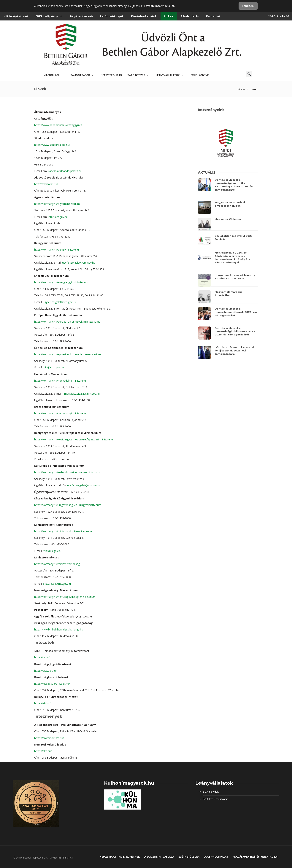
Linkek (169, 16)
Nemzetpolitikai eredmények (120, 857)
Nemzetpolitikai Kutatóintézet (125, 75)
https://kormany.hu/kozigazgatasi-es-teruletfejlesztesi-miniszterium (75, 439)
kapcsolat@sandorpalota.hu (65, 171)
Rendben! (248, 6)
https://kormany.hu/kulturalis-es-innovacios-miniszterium (68, 472)
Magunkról (53, 75)
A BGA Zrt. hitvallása (159, 857)
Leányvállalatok (169, 75)
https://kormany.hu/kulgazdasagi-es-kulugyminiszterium (68, 505)
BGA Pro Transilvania (216, 799)
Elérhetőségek (189, 857)
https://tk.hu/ (42, 657)
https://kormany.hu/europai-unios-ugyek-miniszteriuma (67, 322)
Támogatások (82, 75)
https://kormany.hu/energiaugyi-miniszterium (61, 282)
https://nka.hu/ (43, 751)
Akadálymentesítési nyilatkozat (256, 857)
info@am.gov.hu (58, 217)
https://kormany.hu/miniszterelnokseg (57, 564)
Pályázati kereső (81, 16)
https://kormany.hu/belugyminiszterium (58, 250)
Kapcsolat (213, 16)
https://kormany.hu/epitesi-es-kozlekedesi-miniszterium (68, 354)
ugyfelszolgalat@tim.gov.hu (59, 302)
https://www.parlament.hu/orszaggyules (58, 125)
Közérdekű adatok (144, 16)
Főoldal (241, 89)
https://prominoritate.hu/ (49, 738)
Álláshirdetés (190, 16)
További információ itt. (159, 6)
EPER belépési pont (49, 16)
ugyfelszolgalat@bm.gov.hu (79, 263)
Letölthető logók (112, 16)
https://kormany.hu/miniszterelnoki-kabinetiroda (63, 531)
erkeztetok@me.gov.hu (57, 584)
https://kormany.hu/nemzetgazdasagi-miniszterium (65, 597)
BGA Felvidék (211, 792)
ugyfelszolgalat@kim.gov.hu (84, 485)
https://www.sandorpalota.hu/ (52, 145)
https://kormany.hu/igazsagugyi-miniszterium (61, 413)
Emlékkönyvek (200, 75)
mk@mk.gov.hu (52, 551)
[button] (249, 74)
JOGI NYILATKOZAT (216, 857)
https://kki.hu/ (42, 703)
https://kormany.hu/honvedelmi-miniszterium (61, 381)
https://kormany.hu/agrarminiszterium (57, 204)
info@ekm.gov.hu (53, 367)
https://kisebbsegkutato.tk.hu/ (52, 684)
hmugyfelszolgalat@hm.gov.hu (81, 394)
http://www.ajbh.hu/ (46, 184)
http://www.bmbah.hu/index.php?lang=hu (59, 629)
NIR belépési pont (16, 16)
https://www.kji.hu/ (45, 671)
